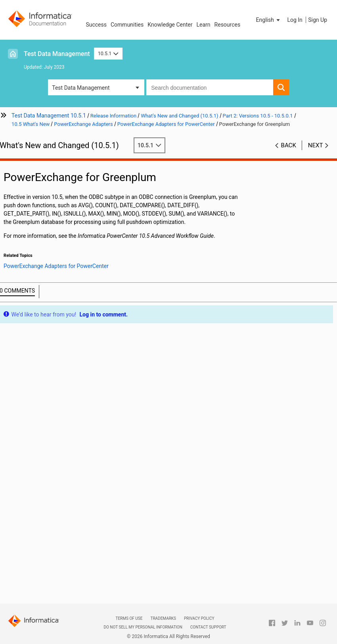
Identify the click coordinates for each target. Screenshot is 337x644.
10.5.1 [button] (108, 53)
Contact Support (208, 627)
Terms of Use (129, 618)
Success (96, 25)
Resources (228, 25)
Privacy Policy (199, 618)
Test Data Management (57, 54)
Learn (204, 25)
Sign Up (318, 20)
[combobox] (210, 87)
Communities (127, 25)
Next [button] (316, 145)
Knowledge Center (170, 25)
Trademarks (163, 618)
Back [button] (289, 145)
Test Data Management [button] (81, 88)
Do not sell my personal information (143, 627)
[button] (269, 20)
